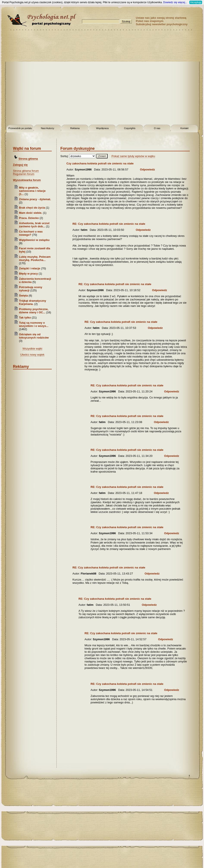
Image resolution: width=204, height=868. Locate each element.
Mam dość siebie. (31, 213)
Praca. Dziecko (29, 218)
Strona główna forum (26, 171)
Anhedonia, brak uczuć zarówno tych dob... (34, 225)
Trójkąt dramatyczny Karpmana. (33, 302)
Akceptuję (196, 2)
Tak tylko (25, 318)
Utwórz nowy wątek (32, 355)
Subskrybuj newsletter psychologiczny (162, 24)
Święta (23, 296)
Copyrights (130, 128)
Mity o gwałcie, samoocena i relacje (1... (32, 191)
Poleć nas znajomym (150, 21)
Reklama (75, 128)
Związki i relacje (30, 268)
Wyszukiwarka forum (27, 180)
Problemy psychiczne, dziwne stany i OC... (34, 311)
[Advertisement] (44, 78)
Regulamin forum (24, 174)
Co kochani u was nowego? (31, 233)
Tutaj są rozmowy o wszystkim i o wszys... (34, 324)
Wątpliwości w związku (34, 240)
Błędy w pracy (28, 274)
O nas (157, 128)
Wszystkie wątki (32, 349)
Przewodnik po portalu (20, 128)
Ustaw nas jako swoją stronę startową (161, 18)
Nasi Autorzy (48, 128)
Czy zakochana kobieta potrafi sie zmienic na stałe (100, 163)
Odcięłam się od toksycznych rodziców (34, 336)
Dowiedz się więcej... (175, 2)
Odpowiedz (147, 169)
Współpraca (102, 128)
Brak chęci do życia (32, 208)
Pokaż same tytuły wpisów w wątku (133, 156)
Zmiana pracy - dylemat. (35, 199)
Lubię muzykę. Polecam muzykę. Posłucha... (35, 258)
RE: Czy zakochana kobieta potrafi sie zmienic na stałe (109, 224)
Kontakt (184, 128)
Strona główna (28, 159)
